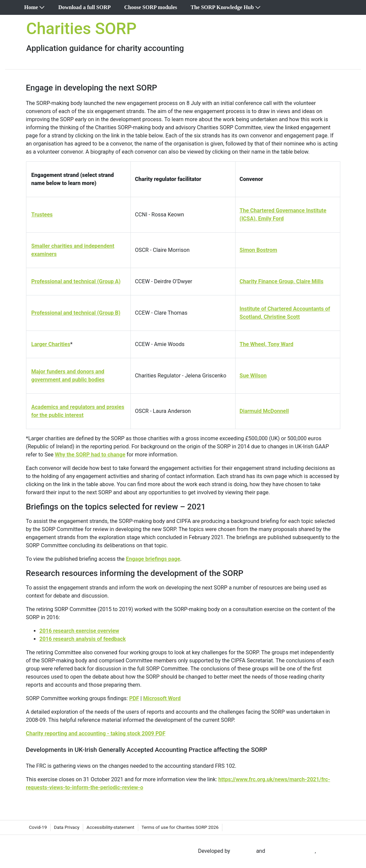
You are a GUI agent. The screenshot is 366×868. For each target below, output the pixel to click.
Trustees (42, 215)
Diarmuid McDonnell (264, 411)
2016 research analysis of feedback (83, 639)
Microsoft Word (162, 698)
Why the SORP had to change (90, 455)
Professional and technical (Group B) (76, 313)
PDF (134, 698)
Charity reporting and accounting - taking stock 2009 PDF (96, 733)
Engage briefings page (153, 559)
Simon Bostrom (258, 250)
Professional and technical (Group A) (76, 281)
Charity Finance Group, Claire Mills (282, 281)
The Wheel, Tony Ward (266, 344)
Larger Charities (51, 344)
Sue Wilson (253, 376)
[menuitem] (35, 7)
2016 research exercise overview (79, 631)
